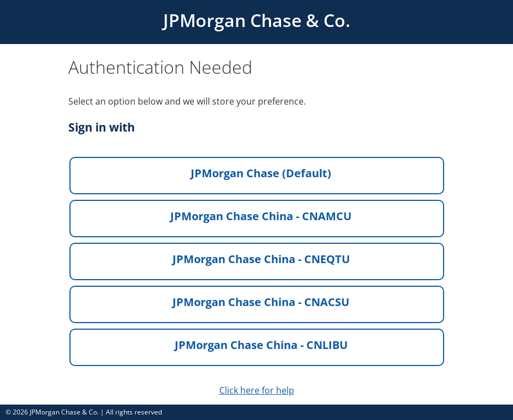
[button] (257, 176)
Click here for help (257, 390)
